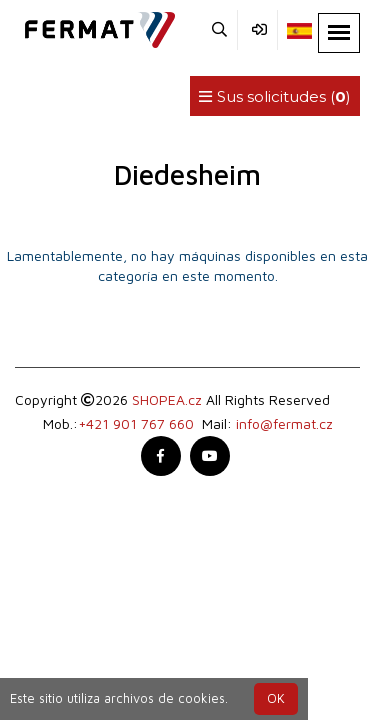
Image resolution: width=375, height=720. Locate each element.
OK (276, 698)
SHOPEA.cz (167, 399)
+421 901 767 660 (136, 423)
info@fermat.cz (284, 423)
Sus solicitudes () (275, 96)
